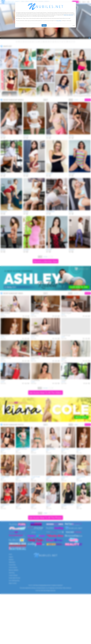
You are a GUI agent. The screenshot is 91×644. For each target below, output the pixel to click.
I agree (44, 25)
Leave (74, 25)
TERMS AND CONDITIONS (68, 15)
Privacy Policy (59, 21)
